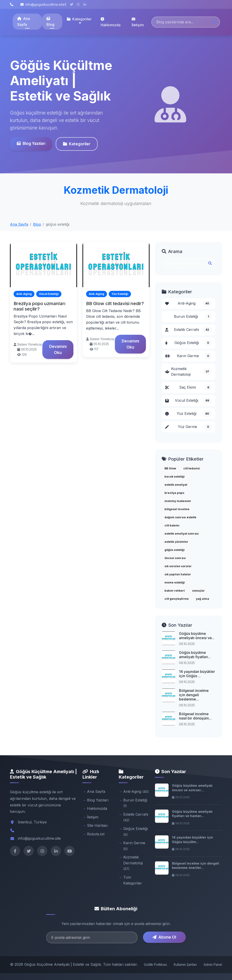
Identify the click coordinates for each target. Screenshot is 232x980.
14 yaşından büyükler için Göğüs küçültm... (192, 840)
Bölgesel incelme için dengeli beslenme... (194, 695)
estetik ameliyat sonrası (182, 534)
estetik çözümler (176, 542)
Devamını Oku (58, 349)
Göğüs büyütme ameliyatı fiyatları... (195, 655)
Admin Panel (213, 964)
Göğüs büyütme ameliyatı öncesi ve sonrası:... (192, 788)
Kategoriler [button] (79, 19)
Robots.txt (96, 834)
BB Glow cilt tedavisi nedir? (115, 304)
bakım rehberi (175, 591)
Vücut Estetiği (188, 401)
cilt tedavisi (192, 468)
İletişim (138, 22)
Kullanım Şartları (185, 964)
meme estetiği (175, 582)
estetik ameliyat (176, 485)
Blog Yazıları (31, 143)
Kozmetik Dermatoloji (188, 372)
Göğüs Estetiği (188, 343)
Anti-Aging (188, 304)
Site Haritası (97, 825)
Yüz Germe (188, 427)
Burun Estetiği (193, 317)
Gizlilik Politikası (155, 964)
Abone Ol (164, 937)
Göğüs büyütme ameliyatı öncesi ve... (197, 636)
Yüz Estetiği (188, 414)
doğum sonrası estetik (180, 517)
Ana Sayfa (24, 22)
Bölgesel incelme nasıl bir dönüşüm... (195, 716)
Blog (50, 22)
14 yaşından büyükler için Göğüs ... (197, 674)
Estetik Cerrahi (188, 330)
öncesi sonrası (175, 558)
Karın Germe (188, 356)
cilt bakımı (172, 525)
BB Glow (170, 468)
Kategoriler (77, 144)
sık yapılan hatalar (178, 574)
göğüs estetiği (175, 550)
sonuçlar (198, 591)
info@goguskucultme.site (42, 4)
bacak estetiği (175, 477)
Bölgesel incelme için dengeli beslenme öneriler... (196, 866)
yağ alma (203, 599)
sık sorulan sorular (178, 566)
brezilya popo (174, 493)
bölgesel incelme (177, 509)
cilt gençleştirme (177, 599)
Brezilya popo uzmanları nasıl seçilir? (40, 306)
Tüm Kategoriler (133, 880)
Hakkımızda (111, 22)
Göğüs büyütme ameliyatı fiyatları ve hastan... (192, 814)
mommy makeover (178, 501)
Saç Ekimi (188, 387)
